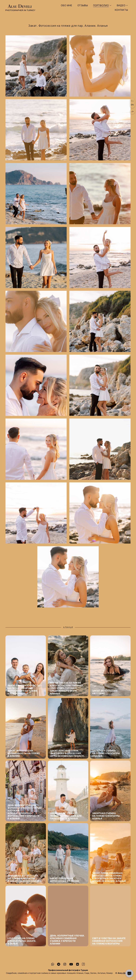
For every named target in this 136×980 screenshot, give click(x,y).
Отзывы (83, 5)
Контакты (121, 10)
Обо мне (66, 5)
